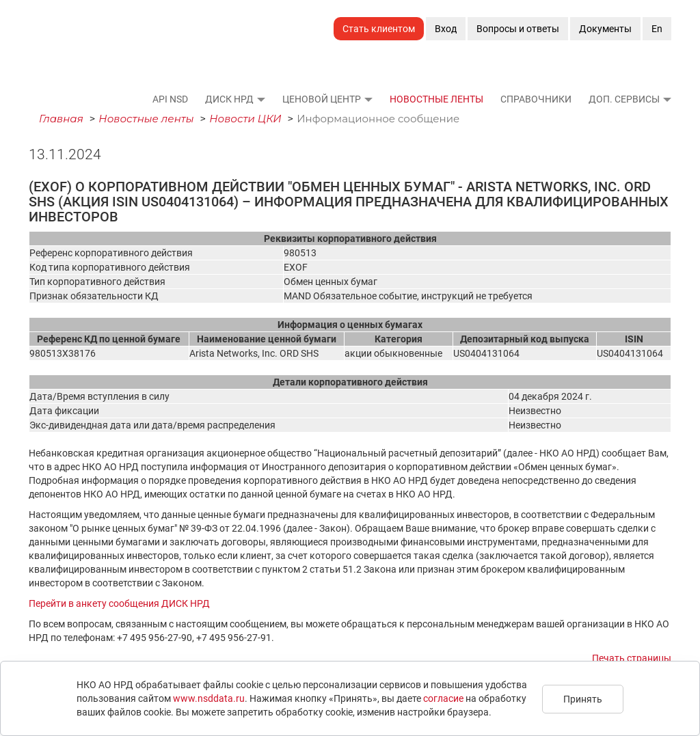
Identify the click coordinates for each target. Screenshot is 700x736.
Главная (61, 119)
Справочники (536, 99)
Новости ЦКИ (245, 119)
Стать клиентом (379, 29)
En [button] (657, 29)
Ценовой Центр (322, 99)
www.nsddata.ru (209, 698)
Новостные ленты (436, 99)
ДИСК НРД (229, 99)
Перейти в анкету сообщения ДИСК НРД (119, 603)
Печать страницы (632, 658)
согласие (443, 698)
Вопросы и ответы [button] (518, 29)
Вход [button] (446, 29)
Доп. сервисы (624, 99)
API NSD (170, 99)
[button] (260, 99)
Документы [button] (605, 29)
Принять (583, 699)
